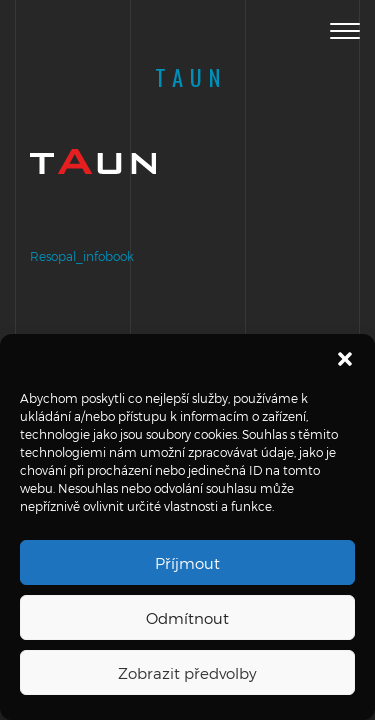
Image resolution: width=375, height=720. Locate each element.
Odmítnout (187, 618)
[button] (345, 359)
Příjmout (187, 563)
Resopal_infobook (82, 256)
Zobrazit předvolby (187, 673)
